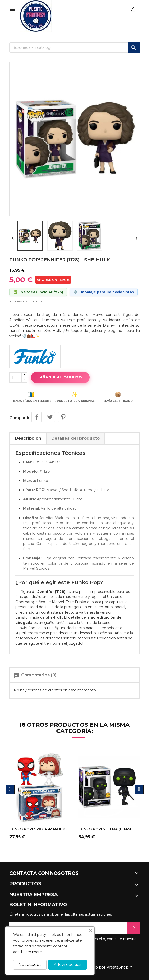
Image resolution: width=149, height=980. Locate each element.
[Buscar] (75, 47)
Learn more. (32, 952)
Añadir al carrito (60, 377)
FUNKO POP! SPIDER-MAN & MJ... (40, 829)
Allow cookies (67, 965)
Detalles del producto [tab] (76, 438)
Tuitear (50, 417)
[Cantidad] (16, 377)
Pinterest (63, 417)
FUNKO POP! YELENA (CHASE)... (107, 829)
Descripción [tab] (28, 438)
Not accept (30, 965)
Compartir (37, 417)
